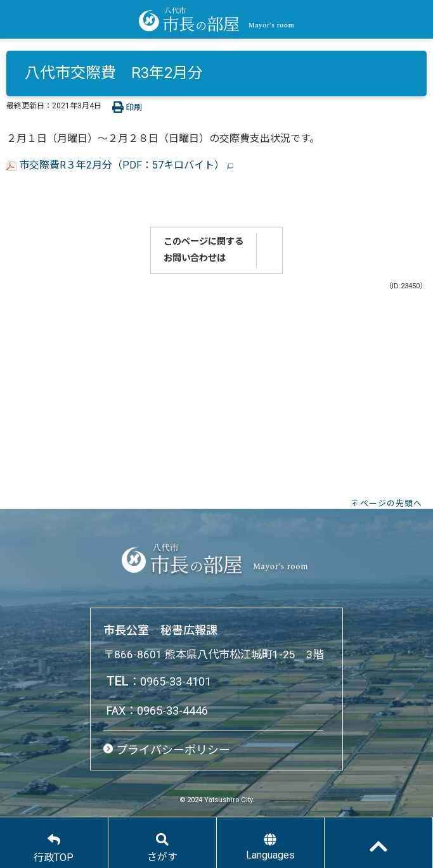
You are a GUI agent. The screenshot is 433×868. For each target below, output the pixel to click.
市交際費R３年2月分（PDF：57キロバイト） (120, 165)
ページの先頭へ (391, 503)
